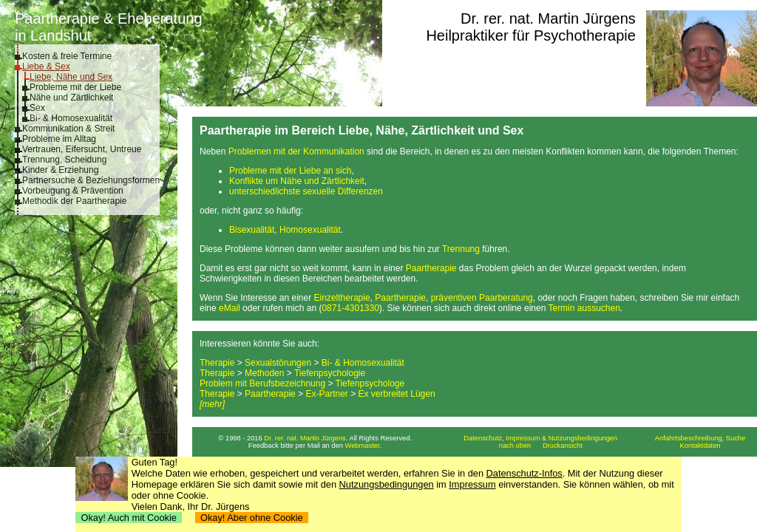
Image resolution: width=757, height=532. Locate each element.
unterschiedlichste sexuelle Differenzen (306, 191)
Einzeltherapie (342, 298)
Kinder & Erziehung (60, 170)
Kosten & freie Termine (67, 56)
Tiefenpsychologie (330, 373)
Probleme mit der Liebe (75, 87)
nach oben (515, 446)
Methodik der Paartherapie (74, 201)
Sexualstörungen (278, 363)
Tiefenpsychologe (370, 383)
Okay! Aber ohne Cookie (252, 518)
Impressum (472, 484)
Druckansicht (563, 446)
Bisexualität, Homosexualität (285, 230)
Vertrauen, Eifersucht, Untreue (82, 149)
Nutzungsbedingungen (387, 484)
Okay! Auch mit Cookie (129, 518)
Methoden (264, 373)
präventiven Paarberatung (482, 298)
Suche (736, 438)
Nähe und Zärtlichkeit (71, 98)
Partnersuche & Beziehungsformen (91, 180)
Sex (37, 108)
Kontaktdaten (700, 446)
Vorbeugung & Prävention (73, 191)
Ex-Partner (326, 394)
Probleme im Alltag (59, 139)
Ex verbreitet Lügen (397, 394)
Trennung (461, 249)
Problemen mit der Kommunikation (296, 151)
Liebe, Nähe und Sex (71, 77)
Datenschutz (483, 438)
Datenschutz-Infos (525, 473)
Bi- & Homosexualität (71, 118)
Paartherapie (431, 268)
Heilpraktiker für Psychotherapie (530, 35)
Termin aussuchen (584, 308)
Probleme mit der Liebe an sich (290, 171)
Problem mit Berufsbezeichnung (262, 383)
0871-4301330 (350, 308)
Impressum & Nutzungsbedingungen (561, 438)
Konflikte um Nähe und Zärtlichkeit (297, 181)
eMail (230, 308)
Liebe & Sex (46, 66)
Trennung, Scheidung (64, 160)
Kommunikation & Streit (68, 129)
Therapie (217, 363)
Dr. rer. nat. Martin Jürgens (548, 18)
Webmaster (363, 446)
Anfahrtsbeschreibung (689, 438)
